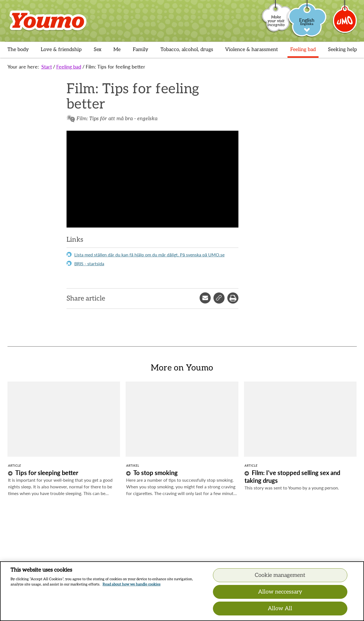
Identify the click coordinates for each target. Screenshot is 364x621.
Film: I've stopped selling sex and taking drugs (292, 477)
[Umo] (345, 23)
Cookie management (280, 575)
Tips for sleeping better (47, 473)
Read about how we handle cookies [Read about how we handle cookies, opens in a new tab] (132, 584)
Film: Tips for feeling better (115, 67)
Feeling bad (69, 67)
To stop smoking (156, 473)
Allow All (280, 609)
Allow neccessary (280, 592)
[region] (182, 591)
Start (47, 67)
